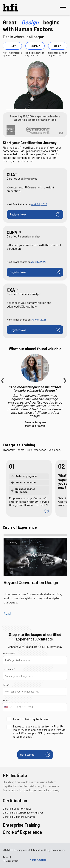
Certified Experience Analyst (19, 817)
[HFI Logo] (13, 8)
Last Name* (9, 669)
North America (38, 860)
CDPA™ (35, 46)
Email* (6, 685)
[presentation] (2, 372)
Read (7, 613)
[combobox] (9, 707)
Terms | (7, 857)
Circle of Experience (22, 832)
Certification (15, 800)
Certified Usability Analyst (18, 809)
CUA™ (12, 46)
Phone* (7, 700)
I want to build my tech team (28, 719)
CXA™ (58, 46)
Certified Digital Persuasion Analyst (23, 812)
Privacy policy (11, 861)
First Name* (9, 653)
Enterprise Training (21, 825)
